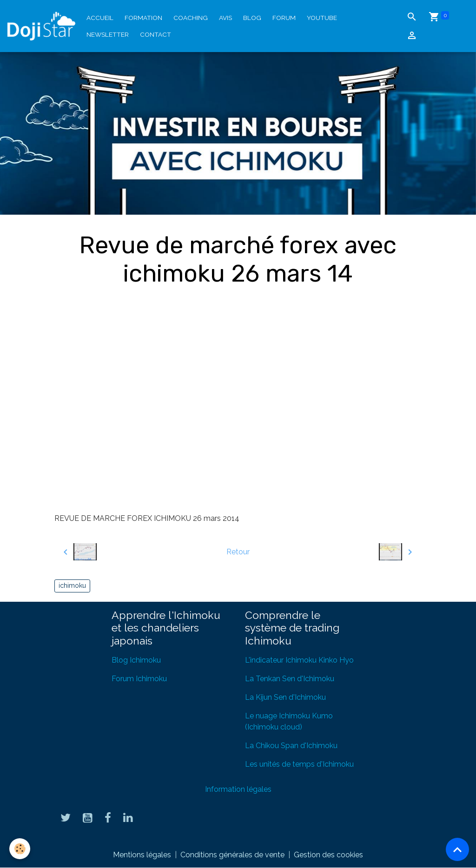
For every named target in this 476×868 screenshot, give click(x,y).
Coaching (191, 18)
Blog (252, 18)
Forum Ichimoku (139, 679)
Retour (238, 552)
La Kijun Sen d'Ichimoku (285, 697)
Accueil (100, 18)
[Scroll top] (457, 849)
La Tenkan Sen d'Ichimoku (290, 679)
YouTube (322, 18)
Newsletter (108, 34)
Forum (284, 18)
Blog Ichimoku (136, 660)
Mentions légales (142, 855)
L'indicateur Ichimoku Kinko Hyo (299, 660)
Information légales (238, 789)
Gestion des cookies (328, 855)
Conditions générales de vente (232, 855)
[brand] (41, 26)
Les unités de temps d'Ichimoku (299, 764)
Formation (143, 18)
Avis (225, 18)
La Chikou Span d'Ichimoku (291, 746)
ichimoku (72, 585)
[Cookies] (20, 849)
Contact (155, 34)
